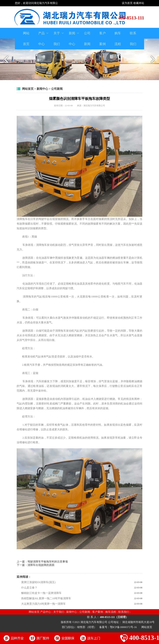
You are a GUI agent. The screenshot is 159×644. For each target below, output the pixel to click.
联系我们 (133, 39)
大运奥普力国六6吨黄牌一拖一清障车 (43, 604)
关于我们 (59, 37)
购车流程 (118, 39)
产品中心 (43, 37)
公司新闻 (87, 39)
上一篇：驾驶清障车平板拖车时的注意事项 (42, 562)
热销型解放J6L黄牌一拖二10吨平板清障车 (46, 598)
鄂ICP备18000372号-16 (124, 627)
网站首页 (26, 39)
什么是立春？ (29, 588)
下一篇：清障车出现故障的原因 (36, 565)
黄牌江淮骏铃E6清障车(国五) (38, 582)
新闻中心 (74, 37)
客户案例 (102, 39)
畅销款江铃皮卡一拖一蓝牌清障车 (41, 593)
